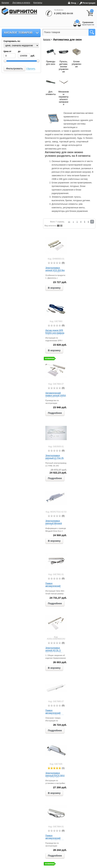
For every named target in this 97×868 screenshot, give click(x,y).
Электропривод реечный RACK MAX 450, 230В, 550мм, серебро (55, 777)
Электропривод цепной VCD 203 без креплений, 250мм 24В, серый (55, 272)
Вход (72, 3)
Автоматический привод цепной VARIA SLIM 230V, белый (56, 396)
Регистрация (89, 3)
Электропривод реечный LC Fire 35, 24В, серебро (55, 458)
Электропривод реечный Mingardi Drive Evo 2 (54, 523)
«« (69, 222)
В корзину (54, 288)
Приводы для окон (51, 63)
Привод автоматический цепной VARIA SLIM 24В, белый (55, 714)
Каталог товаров (18, 33)
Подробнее (55, 413)
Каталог (47, 40)
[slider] (54, 263)
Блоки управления (76, 64)
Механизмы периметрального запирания (64, 98)
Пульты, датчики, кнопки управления (64, 67)
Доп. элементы (51, 93)
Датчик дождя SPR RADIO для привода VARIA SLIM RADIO (55, 333)
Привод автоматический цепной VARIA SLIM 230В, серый (55, 839)
